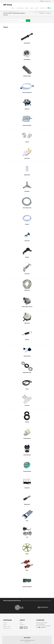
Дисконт (37, 8)
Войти (21, 623)
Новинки (27, 8)
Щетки (27, 570)
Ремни (27, 389)
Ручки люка (27, 406)
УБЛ (27, 537)
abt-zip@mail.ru (42, 627)
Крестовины (27, 191)
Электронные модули (27, 587)
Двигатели (27, 109)
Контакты (42, 8)
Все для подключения (27, 93)
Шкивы (27, 554)
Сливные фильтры (27, 455)
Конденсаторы (27, 175)
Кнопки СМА (27, 158)
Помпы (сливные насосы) (27, 307)
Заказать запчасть (7, 628)
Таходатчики (27, 488)
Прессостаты (27, 323)
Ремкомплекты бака (27, 373)
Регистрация (22, 625)
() (49, 8)
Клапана (27, 142)
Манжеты (27, 224)
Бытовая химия (20, 8)
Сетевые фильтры (27, 438)
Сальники (27, 422)
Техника (13, 8)
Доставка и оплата (7, 627)
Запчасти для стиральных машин (27, 640)
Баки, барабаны (27, 60)
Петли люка (27, 274)
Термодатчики (27, 504)
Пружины (27, 340)
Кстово (43, 1)
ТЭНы (27, 521)
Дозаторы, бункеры (27, 125)
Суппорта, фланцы (27, 471)
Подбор (32, 8)
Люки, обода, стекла (27, 208)
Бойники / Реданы (27, 76)
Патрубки (27, 257)
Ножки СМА (27, 241)
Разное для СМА (27, 356)
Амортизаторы (27, 43)
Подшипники (27, 290)
